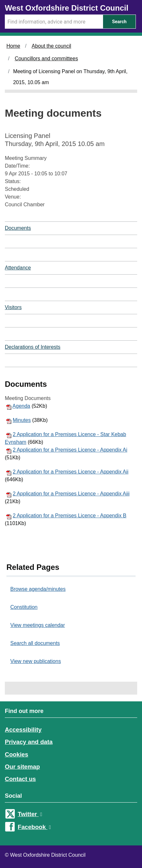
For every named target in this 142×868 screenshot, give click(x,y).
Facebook (34, 827)
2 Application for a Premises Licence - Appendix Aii (70, 472)
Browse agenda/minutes (38, 589)
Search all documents (35, 643)
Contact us (20, 779)
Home (13, 46)
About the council (51, 46)
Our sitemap (22, 767)
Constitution (24, 607)
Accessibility (23, 730)
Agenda (21, 406)
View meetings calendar (38, 625)
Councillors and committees (47, 59)
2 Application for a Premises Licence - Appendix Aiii (71, 494)
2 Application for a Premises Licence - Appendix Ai (70, 450)
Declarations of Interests (33, 347)
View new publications (36, 661)
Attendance (18, 268)
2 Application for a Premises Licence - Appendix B (69, 516)
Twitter (30, 814)
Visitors (13, 307)
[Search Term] (54, 22)
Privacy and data (29, 742)
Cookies (17, 754)
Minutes (22, 420)
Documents (18, 228)
